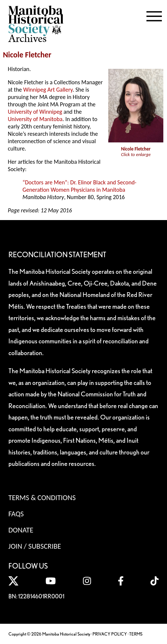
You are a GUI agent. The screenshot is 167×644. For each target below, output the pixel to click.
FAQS (16, 514)
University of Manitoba (35, 119)
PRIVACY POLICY (110, 634)
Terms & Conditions (42, 498)
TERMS (136, 634)
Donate (21, 530)
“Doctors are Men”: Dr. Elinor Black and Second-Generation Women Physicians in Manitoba (79, 186)
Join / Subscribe (35, 546)
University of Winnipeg (35, 112)
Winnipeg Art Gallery (48, 90)
